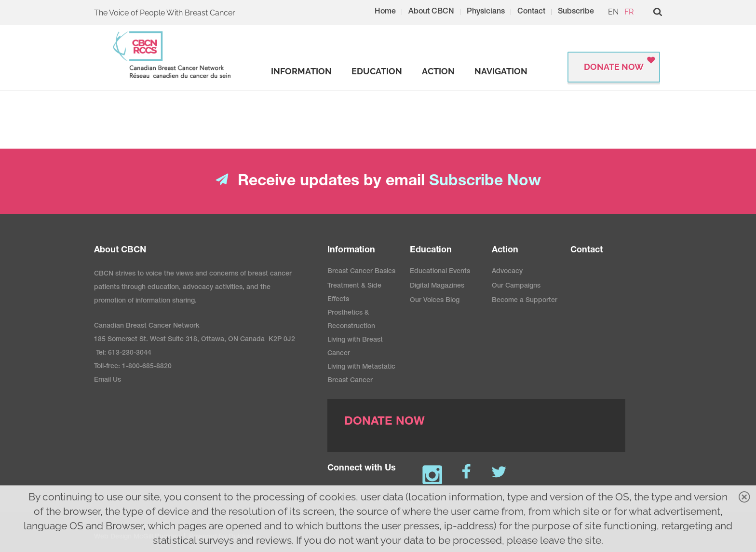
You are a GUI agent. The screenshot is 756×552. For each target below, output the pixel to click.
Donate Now (614, 67)
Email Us (108, 380)
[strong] (301, 71)
